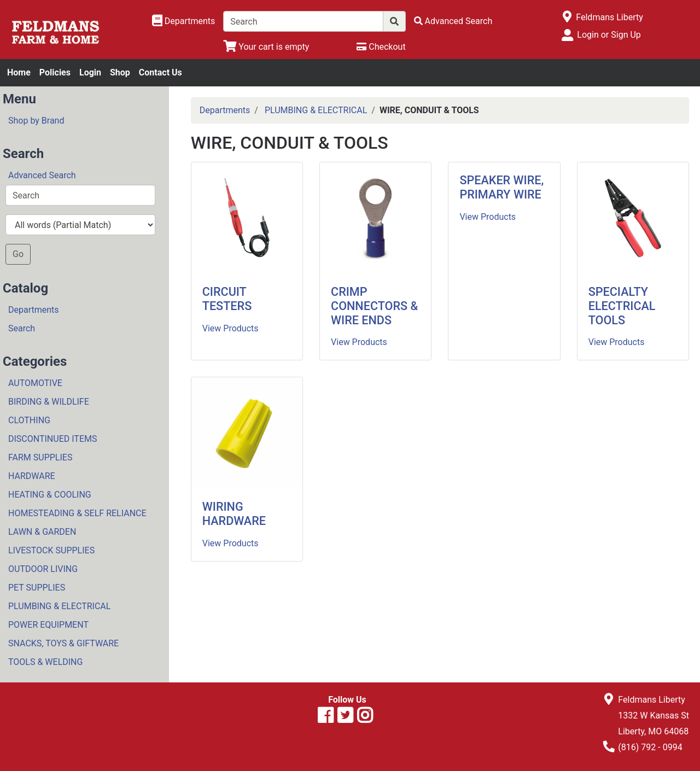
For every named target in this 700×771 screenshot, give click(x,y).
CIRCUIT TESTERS (227, 299)
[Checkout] (381, 47)
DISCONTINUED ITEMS (52, 439)
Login (90, 72)
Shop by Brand (36, 121)
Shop (120, 72)
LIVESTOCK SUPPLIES (51, 550)
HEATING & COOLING (50, 495)
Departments (34, 310)
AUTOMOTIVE (35, 383)
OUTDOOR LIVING (43, 569)
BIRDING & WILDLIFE (49, 402)
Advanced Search (42, 175)
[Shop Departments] (184, 21)
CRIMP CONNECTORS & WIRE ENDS (374, 306)
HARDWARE (32, 476)
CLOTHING (29, 420)
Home (19, 72)
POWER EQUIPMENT (48, 625)
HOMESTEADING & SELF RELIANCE (77, 513)
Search (22, 328)
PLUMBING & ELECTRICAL (59, 606)
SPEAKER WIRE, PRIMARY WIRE (501, 187)
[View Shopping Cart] (266, 47)
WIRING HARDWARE (234, 514)
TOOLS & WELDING (45, 662)
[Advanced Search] (453, 21)
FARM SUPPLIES (40, 457)
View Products (231, 328)
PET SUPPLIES (37, 588)
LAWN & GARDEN (42, 532)
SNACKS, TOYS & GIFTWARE (63, 643)
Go (18, 254)
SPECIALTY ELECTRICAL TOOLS (622, 306)
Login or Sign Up (609, 35)
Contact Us (161, 72)
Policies (55, 72)
